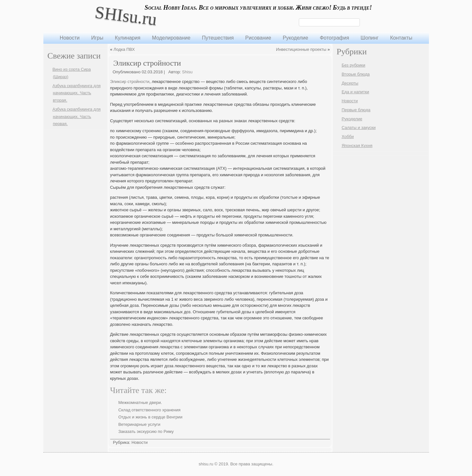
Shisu (187, 72)
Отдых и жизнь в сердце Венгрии (150, 417)
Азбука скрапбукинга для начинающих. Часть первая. (76, 117)
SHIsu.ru (126, 16)
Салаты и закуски (359, 128)
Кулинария (127, 38)
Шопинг (370, 38)
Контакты (401, 38)
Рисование (258, 38)
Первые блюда (356, 110)
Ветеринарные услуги (139, 424)
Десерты (350, 83)
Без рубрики (353, 65)
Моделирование (171, 38)
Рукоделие (295, 38)
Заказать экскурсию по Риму (146, 431)
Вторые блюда (356, 74)
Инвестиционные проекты (301, 49)
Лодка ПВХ (124, 49)
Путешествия (218, 38)
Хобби (348, 137)
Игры (97, 38)
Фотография (334, 38)
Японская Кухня (357, 146)
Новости (70, 38)
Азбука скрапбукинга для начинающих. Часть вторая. (76, 93)
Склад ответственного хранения (149, 410)
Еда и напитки (355, 92)
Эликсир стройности (130, 82)
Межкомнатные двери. (140, 403)
